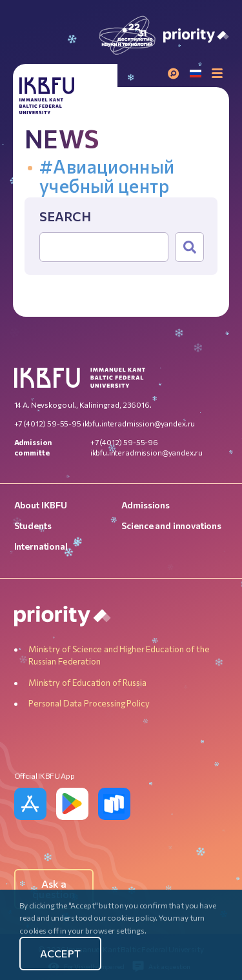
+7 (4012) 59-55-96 (124, 442)
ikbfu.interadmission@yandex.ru (139, 423)
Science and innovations (172, 525)
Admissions (146, 505)
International (41, 546)
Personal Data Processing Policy (89, 703)
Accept (60, 953)
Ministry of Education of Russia (87, 683)
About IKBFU (41, 505)
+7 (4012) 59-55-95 (48, 423)
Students (33, 525)
